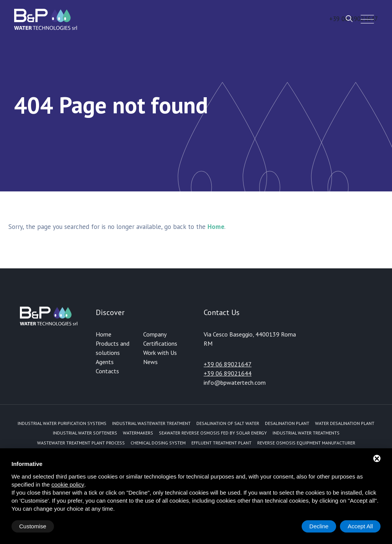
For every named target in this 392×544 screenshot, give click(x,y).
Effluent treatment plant (221, 443)
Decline (319, 526)
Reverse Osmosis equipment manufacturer (306, 443)
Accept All (360, 526)
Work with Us (160, 353)
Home (104, 334)
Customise (33, 526)
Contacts (107, 371)
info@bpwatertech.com (235, 382)
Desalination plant (287, 423)
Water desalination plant (345, 423)
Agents (105, 362)
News (150, 362)
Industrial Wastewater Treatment (151, 423)
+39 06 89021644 (228, 373)
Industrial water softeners (85, 433)
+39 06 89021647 (228, 364)
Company (155, 334)
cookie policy (68, 484)
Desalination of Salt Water (228, 423)
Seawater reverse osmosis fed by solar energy (213, 433)
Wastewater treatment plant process (81, 443)
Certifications (160, 343)
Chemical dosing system (158, 443)
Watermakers (138, 433)
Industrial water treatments (306, 433)
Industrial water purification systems (62, 423)
